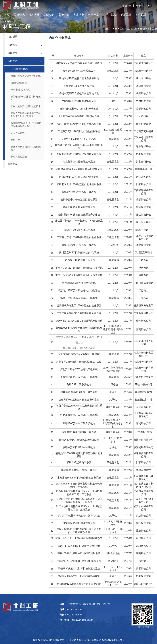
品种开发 (15, 140)
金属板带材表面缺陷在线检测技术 (26, 148)
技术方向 (13, 45)
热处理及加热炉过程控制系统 (26, 76)
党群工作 (126, 15)
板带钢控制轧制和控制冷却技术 (26, 98)
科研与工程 (95, 15)
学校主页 (127, 6)
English (139, 6)
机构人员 (34, 15)
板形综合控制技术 (20, 83)
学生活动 (111, 15)
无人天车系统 (18, 133)
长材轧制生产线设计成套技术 (26, 106)
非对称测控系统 (19, 157)
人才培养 (79, 15)
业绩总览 (13, 61)
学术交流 (13, 164)
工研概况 (19, 15)
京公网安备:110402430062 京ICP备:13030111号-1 (97, 640)
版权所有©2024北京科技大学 (49, 640)
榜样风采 (141, 15)
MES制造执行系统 (20, 90)
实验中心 (64, 15)
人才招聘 (10, 22)
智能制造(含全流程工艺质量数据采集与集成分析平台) (26, 125)
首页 (7, 15)
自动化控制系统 (20, 69)
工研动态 (49, 15)
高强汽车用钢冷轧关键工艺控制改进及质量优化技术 (26, 115)
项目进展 (13, 37)
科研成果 (13, 53)
